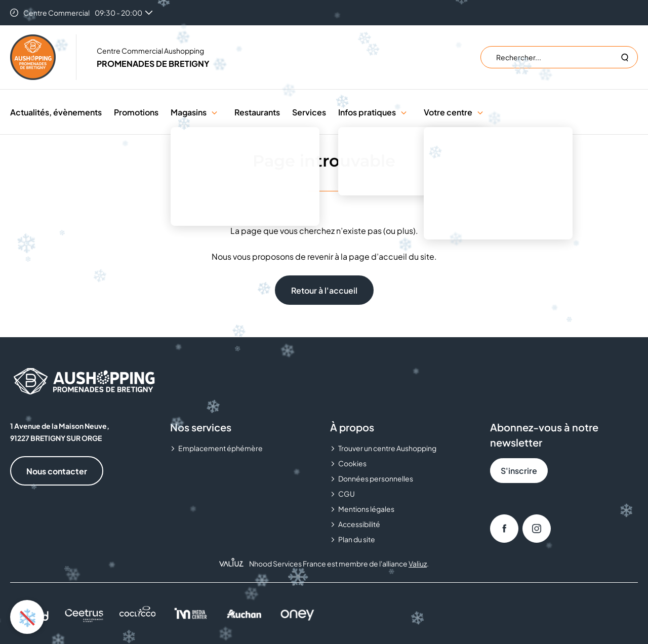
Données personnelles (376, 478)
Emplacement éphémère (220, 448)
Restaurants (257, 112)
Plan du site (357, 539)
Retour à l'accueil (324, 290)
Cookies (352, 463)
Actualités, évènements (56, 112)
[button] (214, 112)
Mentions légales (366, 509)
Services (309, 112)
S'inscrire (519, 471)
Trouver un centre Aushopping (387, 448)
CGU (347, 494)
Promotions (136, 112)
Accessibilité (359, 524)
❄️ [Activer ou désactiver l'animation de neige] (27, 617)
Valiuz (418, 563)
